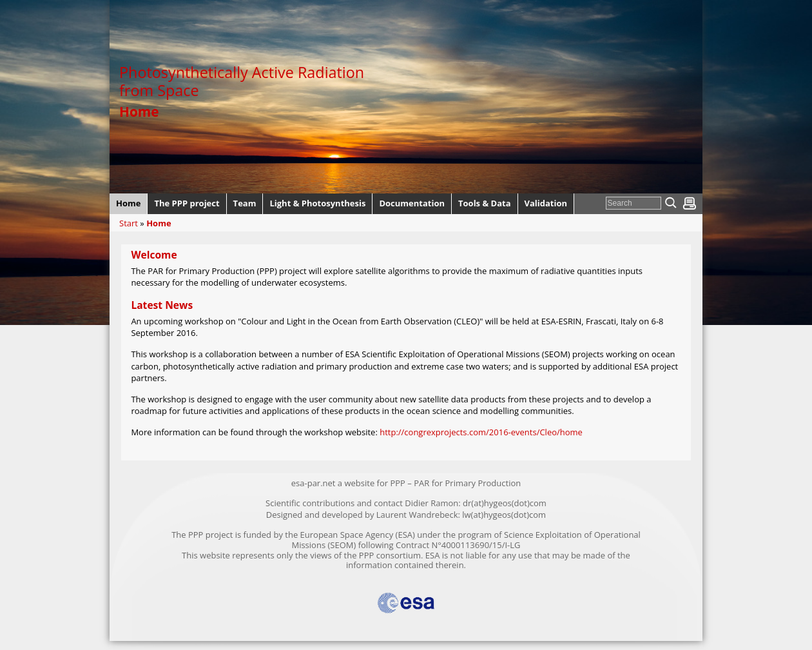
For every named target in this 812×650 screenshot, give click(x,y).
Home (159, 223)
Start (129, 223)
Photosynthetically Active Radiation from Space (242, 81)
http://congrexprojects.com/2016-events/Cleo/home (481, 432)
